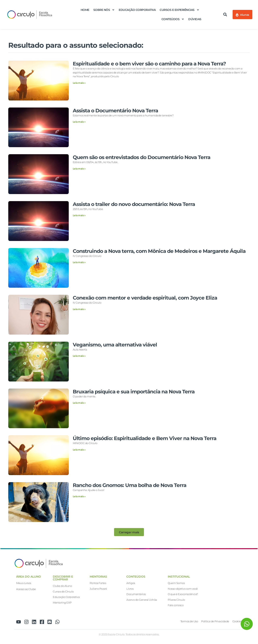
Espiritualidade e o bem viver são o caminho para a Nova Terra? (149, 64)
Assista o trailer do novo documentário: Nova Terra (134, 204)
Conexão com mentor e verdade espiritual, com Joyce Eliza (145, 298)
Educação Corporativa (137, 10)
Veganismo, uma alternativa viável (115, 345)
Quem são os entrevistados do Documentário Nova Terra (141, 157)
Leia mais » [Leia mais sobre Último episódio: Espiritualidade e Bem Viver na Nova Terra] (79, 450)
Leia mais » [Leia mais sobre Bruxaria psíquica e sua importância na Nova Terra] (79, 403)
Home (85, 10)
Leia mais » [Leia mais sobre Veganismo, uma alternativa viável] (79, 356)
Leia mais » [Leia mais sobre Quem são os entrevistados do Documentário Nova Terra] (79, 169)
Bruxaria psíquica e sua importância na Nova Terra (134, 392)
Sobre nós (104, 10)
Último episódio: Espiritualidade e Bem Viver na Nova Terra (145, 438)
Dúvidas (195, 19)
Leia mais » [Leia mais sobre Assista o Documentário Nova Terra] (79, 122)
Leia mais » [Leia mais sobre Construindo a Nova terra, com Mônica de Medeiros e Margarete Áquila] (79, 262)
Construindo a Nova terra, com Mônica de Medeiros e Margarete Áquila (159, 251)
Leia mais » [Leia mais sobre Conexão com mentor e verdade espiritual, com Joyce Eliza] (79, 309)
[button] (225, 15)
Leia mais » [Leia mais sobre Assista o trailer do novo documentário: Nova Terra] (79, 215)
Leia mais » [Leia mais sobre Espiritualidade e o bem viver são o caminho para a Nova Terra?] (79, 83)
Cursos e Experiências (179, 10)
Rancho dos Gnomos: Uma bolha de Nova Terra (130, 485)
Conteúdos (173, 19)
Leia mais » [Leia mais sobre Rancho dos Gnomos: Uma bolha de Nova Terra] (79, 496)
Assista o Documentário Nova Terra (115, 111)
